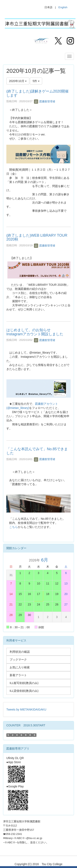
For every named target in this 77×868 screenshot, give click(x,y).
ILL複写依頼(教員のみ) (24, 683)
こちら (14, 527)
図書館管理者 (45, 101)
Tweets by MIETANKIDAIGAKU (26, 709)
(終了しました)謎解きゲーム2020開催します (37, 93)
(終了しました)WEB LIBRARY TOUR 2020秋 (37, 237)
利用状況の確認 (20, 652)
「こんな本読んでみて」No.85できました (37, 451)
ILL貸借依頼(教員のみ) (24, 691)
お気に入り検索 (20, 667)
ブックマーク (18, 660)
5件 (36, 81)
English (63, 7)
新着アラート (18, 675)
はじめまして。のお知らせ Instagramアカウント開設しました (35, 332)
